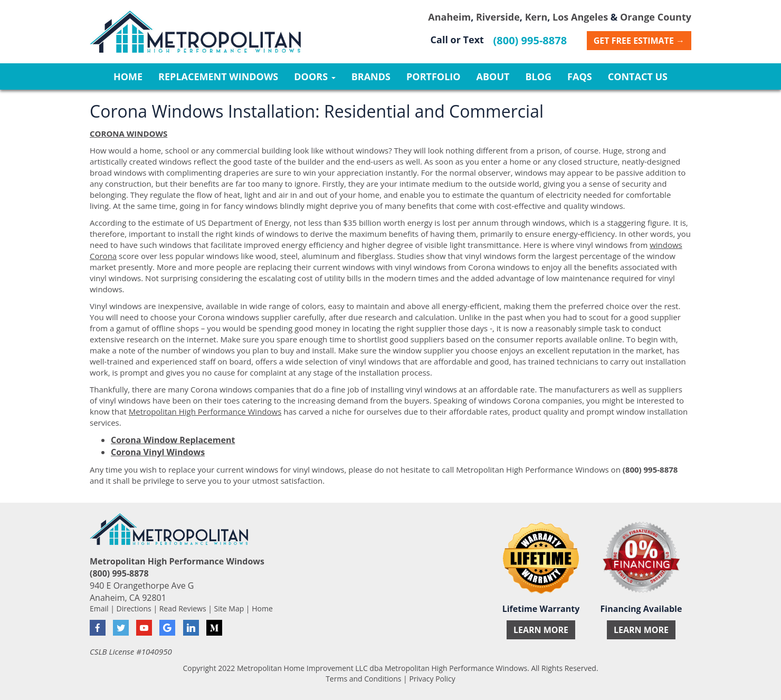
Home (128, 76)
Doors (315, 76)
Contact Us (638, 76)
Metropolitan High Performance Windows (205, 411)
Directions (134, 608)
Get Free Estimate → (639, 41)
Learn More (541, 630)
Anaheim (449, 17)
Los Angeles (580, 17)
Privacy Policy (432, 679)
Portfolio (434, 76)
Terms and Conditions (363, 679)
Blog (538, 76)
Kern (536, 17)
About (493, 76)
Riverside (498, 17)
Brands (371, 76)
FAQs (580, 76)
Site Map (229, 608)
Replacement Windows (218, 76)
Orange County (656, 17)
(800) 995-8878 (530, 40)
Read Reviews (183, 608)
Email (99, 608)
